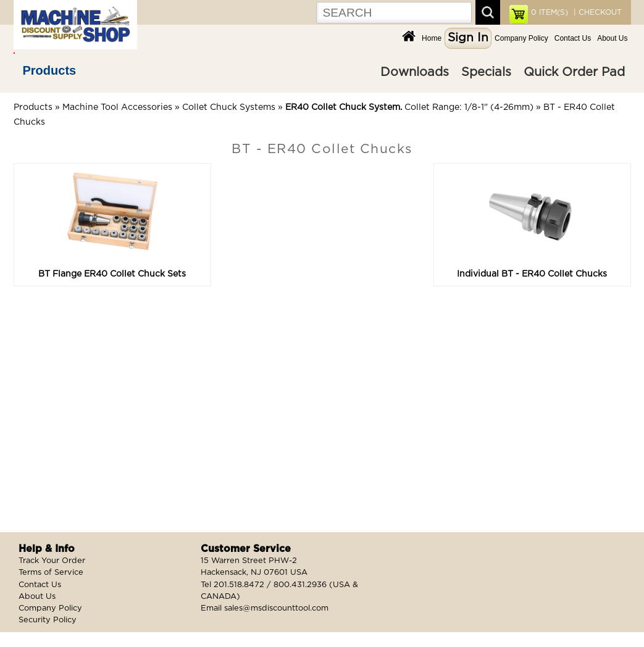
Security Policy (48, 620)
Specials (486, 72)
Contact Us (573, 38)
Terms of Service (51, 573)
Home (432, 38)
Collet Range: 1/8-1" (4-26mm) (409, 107)
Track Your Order (52, 561)
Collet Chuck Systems (229, 107)
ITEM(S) (550, 12)
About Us (612, 38)
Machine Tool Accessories (117, 107)
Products (50, 70)
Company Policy (521, 38)
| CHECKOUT (596, 12)
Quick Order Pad (574, 72)
